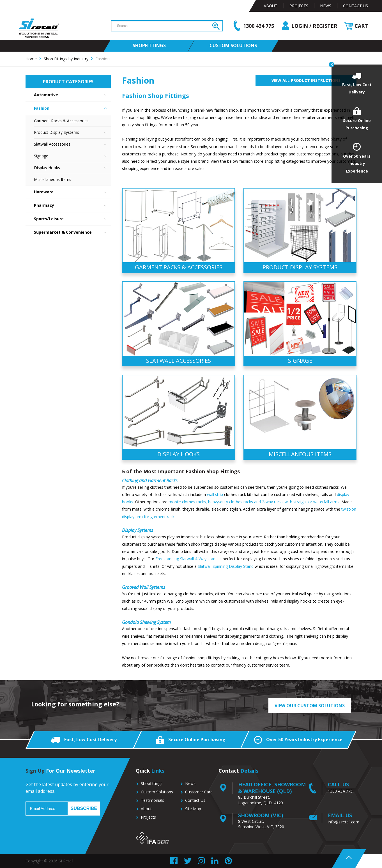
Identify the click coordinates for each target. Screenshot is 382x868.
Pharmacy (72, 205)
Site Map (193, 809)
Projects (299, 6)
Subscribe (84, 808)
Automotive (72, 95)
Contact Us (355, 6)
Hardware (72, 192)
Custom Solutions (157, 792)
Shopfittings (152, 783)
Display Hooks (72, 168)
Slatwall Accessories (72, 144)
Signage (72, 156)
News (326, 6)
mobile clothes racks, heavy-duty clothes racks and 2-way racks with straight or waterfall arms (254, 502)
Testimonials (152, 800)
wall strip (215, 494)
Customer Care (199, 792)
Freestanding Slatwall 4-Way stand (187, 559)
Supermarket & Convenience (72, 232)
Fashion (72, 108)
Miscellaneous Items (53, 179)
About (271, 6)
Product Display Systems (72, 133)
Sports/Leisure (72, 219)
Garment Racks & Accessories (61, 121)
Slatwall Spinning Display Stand (226, 566)
